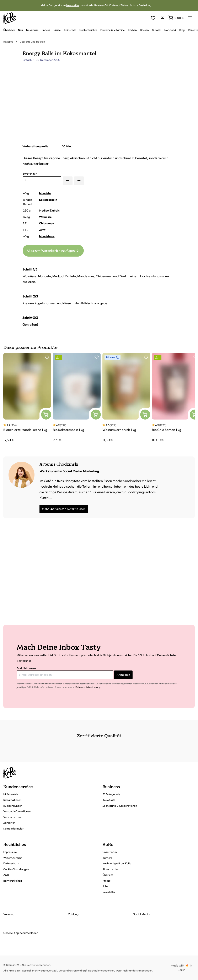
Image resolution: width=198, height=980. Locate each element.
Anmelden (123, 675)
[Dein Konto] (162, 18)
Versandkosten (68, 970)
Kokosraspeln (48, 200)
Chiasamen (47, 223)
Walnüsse (45, 217)
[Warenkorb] (176, 18)
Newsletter (73, 5)
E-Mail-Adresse (26, 668)
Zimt (42, 230)
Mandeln (45, 193)
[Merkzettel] (153, 18)
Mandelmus (47, 236)
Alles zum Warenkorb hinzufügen (53, 250)
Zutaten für (30, 174)
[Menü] (190, 17)
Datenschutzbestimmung (88, 687)
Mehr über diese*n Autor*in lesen (64, 509)
